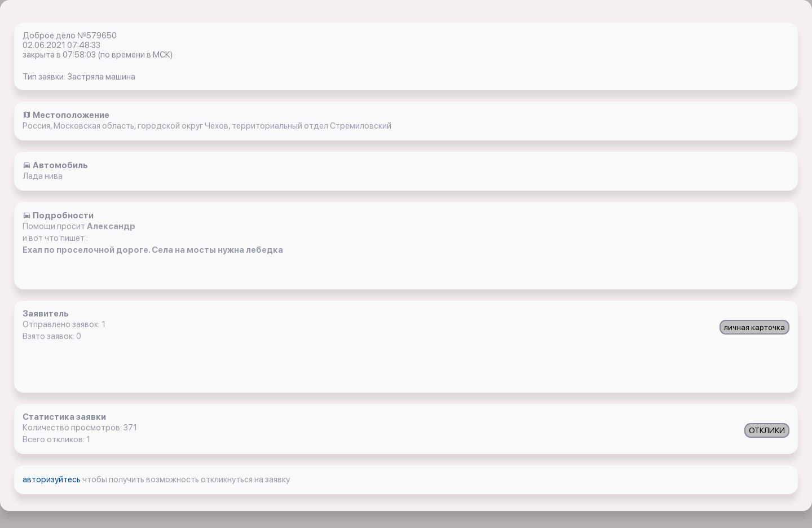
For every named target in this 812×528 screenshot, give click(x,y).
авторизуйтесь (52, 479)
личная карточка (754, 327)
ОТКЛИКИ (767, 430)
